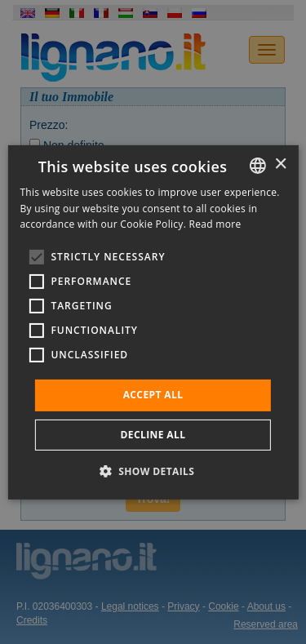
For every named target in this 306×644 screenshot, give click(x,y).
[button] (153, 471)
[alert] (153, 322)
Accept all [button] (153, 395)
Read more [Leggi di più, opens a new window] (215, 224)
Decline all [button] (153, 435)
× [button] (280, 164)
